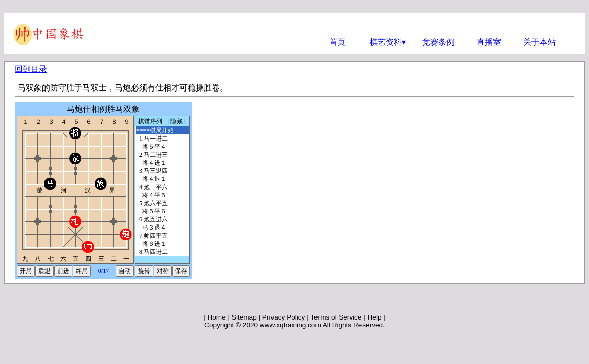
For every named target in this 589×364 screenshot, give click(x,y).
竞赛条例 (438, 42)
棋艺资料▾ (388, 42)
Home (216, 317)
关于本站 (539, 42)
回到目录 (31, 69)
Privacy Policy (284, 317)
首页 (337, 42)
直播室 (489, 42)
